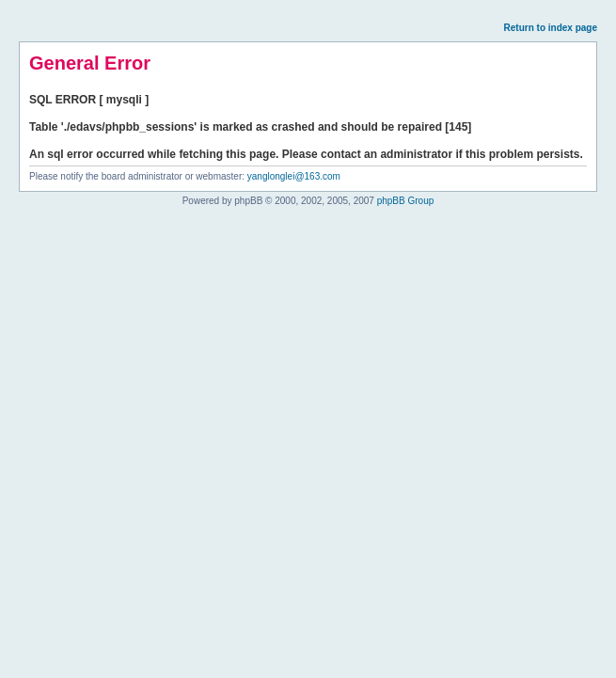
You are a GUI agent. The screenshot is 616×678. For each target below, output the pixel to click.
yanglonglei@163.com (294, 176)
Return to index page (551, 28)
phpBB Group (406, 201)
